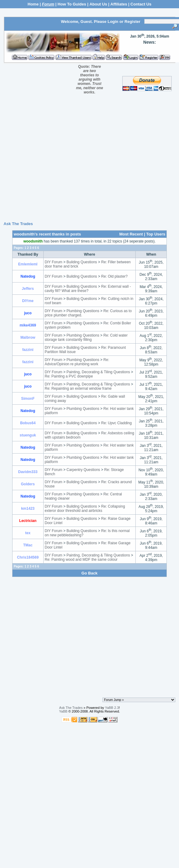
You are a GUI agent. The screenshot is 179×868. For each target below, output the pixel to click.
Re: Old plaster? (115, 276)
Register (132, 22)
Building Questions (82, 262)
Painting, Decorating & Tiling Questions (98, 372)
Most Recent (131, 234)
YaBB (63, 711)
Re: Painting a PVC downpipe (69, 376)
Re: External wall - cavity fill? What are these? (88, 289)
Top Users (156, 234)
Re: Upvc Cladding (116, 423)
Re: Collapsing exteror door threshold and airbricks (85, 509)
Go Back (89, 573)
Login (113, 22)
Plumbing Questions (83, 311)
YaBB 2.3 (112, 708)
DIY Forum (54, 262)
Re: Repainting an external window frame (78, 388)
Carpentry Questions (83, 470)
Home (33, 4)
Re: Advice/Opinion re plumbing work (77, 362)
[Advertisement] (88, 160)
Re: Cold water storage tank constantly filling (86, 337)
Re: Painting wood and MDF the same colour (81, 560)
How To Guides (72, 4)
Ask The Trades (18, 224)
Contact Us (141, 4)
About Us (98, 4)
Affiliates (119, 4)
